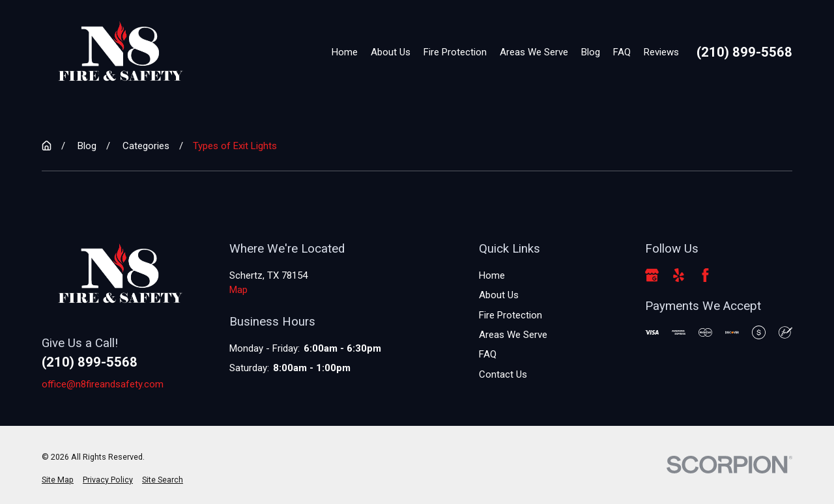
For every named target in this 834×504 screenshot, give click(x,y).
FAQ (488, 354)
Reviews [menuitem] (661, 52)
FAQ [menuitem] (622, 52)
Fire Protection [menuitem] (455, 52)
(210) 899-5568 (744, 52)
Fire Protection (510, 315)
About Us (499, 295)
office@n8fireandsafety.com (103, 384)
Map (238, 290)
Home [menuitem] (345, 52)
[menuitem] (58, 480)
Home (492, 275)
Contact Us (503, 374)
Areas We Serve (513, 335)
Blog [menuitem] (591, 52)
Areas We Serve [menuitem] (534, 52)
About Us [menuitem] (391, 52)
